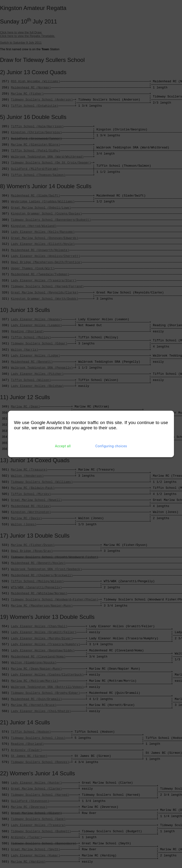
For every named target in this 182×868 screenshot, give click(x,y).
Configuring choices (111, 446)
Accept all (63, 446)
